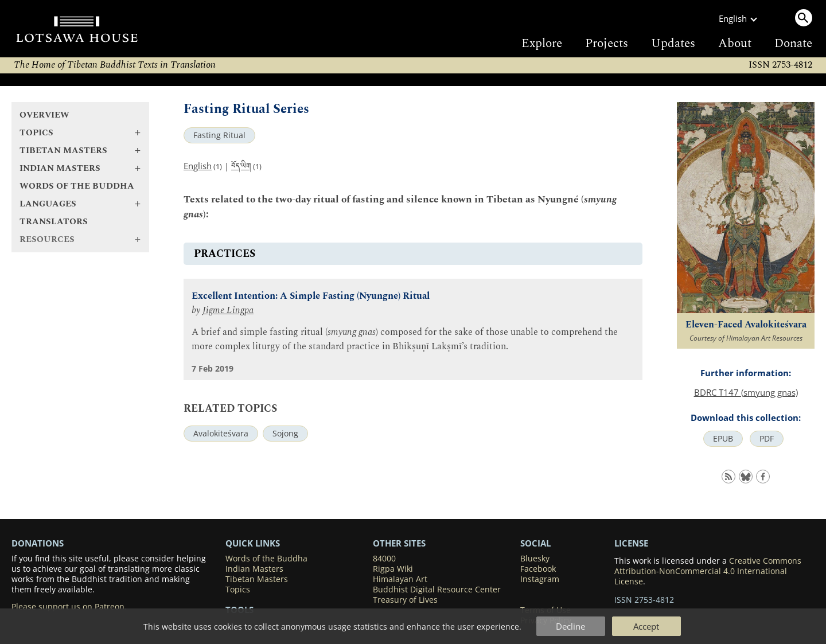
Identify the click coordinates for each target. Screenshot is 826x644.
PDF (767, 439)
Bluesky (535, 559)
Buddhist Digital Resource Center (437, 590)
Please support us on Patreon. (69, 607)
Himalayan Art (400, 579)
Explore (542, 44)
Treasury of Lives (405, 600)
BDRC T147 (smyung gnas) (746, 392)
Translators (54, 222)
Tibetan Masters (257, 579)
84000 (384, 559)
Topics (238, 590)
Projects (607, 44)
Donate (793, 44)
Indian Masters (254, 569)
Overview (44, 115)
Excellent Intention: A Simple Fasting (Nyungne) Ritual (311, 296)
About (735, 44)
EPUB (723, 439)
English (198, 166)
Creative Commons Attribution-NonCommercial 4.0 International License (708, 571)
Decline (570, 626)
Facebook (538, 569)
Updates (673, 44)
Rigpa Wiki (393, 569)
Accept (646, 626)
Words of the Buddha (77, 186)
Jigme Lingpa (228, 311)
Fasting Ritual (219, 135)
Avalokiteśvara (221, 434)
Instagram (540, 579)
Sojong (285, 434)
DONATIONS (38, 543)
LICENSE (631, 543)
